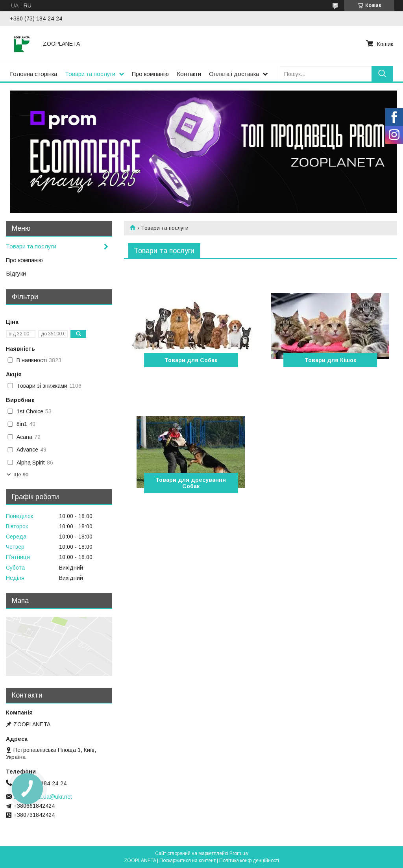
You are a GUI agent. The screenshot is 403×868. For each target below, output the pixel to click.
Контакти (189, 74)
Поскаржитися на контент (188, 861)
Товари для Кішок (330, 360)
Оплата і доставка (234, 74)
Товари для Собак (191, 360)
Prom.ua (239, 853)
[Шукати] (382, 74)
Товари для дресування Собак (191, 483)
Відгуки (16, 273)
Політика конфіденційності (249, 861)
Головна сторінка (33, 74)
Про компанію (150, 74)
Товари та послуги (90, 74)
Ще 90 (21, 475)
